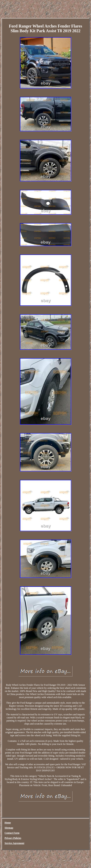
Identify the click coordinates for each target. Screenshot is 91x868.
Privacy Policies (13, 838)
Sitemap (9, 828)
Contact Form (12, 833)
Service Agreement (14, 843)
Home (8, 823)
